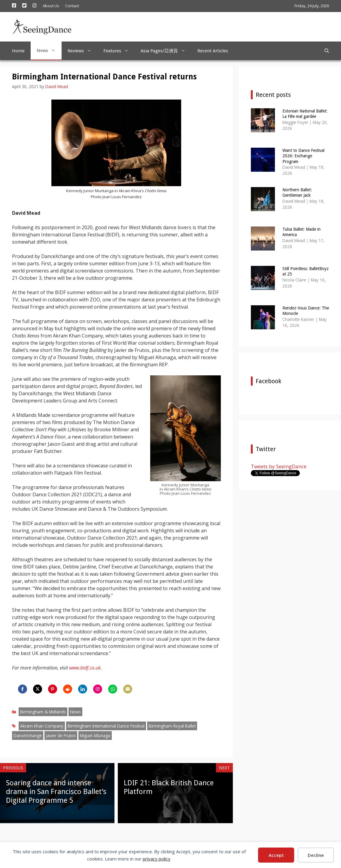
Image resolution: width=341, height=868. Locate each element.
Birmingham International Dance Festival (106, 726)
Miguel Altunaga (95, 736)
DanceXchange (28, 736)
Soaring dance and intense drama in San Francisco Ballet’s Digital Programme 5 (56, 792)
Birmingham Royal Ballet (172, 726)
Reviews (82, 51)
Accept (276, 855)
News (49, 51)
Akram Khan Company (42, 726)
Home (18, 51)
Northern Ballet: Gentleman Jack (297, 192)
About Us (51, 6)
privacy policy (157, 859)
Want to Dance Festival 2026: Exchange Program (303, 156)
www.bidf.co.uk (85, 668)
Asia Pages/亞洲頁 (166, 51)
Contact (72, 6)
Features (119, 51)
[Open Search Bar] (327, 51)
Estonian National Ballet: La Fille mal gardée (305, 114)
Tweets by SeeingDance (279, 466)
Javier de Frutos (61, 736)
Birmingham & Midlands (43, 712)
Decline (316, 855)
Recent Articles (213, 51)
